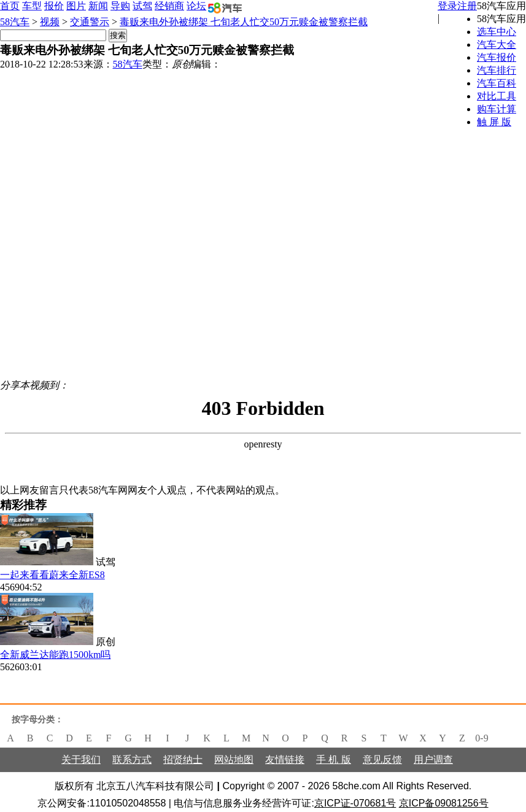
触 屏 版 (494, 122)
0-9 (482, 738)
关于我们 (81, 760)
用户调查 (433, 760)
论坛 (196, 6)
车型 (32, 6)
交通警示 (90, 22)
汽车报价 (497, 57)
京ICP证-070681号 (355, 803)
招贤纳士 (183, 760)
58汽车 (15, 22)
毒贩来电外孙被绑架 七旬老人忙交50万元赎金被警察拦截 (244, 22)
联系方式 (132, 760)
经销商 (169, 6)
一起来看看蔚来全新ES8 (52, 575)
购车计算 (497, 109)
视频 (50, 22)
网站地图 (234, 760)
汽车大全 (497, 44)
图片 (76, 6)
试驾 (142, 6)
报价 (54, 6)
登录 (447, 6)
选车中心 (497, 32)
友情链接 (285, 760)
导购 (120, 6)
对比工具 (497, 96)
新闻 (98, 6)
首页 (10, 6)
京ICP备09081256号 (444, 803)
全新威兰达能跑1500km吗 (55, 655)
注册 (467, 6)
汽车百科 (497, 83)
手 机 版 (334, 760)
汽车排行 (497, 70)
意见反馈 (382, 760)
